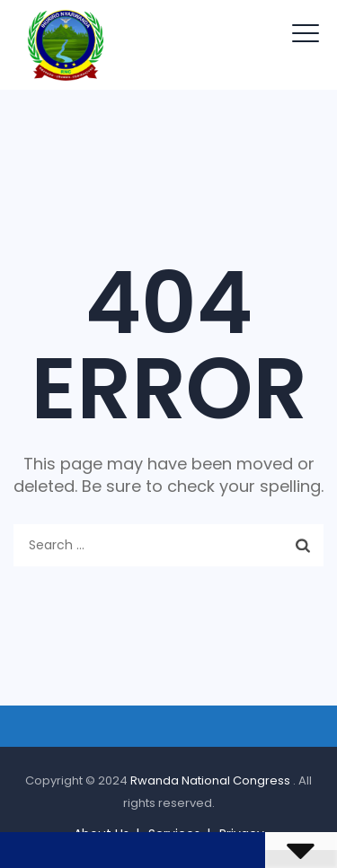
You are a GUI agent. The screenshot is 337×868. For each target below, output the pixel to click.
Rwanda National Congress (212, 780)
